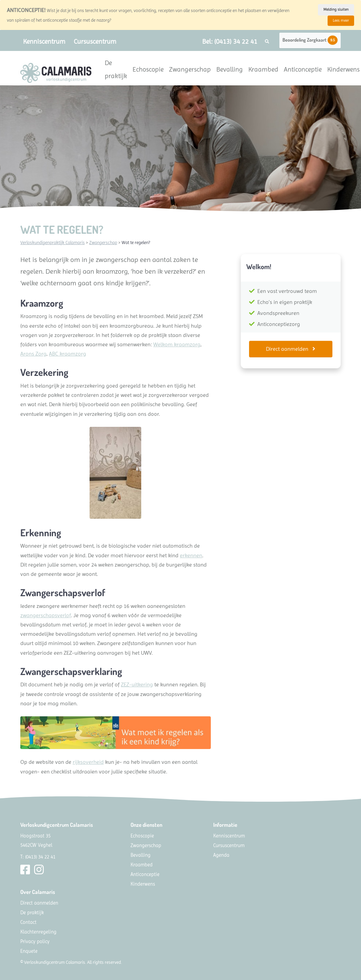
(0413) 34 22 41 (40, 857)
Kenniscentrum (44, 41)
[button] (267, 42)
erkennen (191, 555)
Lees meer (341, 20)
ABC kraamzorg (68, 354)
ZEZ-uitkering (137, 684)
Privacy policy (35, 941)
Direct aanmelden (291, 349)
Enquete (29, 951)
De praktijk (116, 69)
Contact (28, 922)
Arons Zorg (33, 354)
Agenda (221, 855)
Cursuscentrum (95, 41)
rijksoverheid (88, 762)
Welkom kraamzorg (177, 344)
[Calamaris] (56, 73)
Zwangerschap (190, 69)
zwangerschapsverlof (46, 615)
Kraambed (263, 69)
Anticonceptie (303, 69)
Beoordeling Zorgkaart (310, 40)
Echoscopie (148, 69)
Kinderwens (343, 69)
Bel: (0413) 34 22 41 (230, 41)
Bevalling (230, 69)
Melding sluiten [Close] (336, 9)
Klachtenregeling (38, 932)
